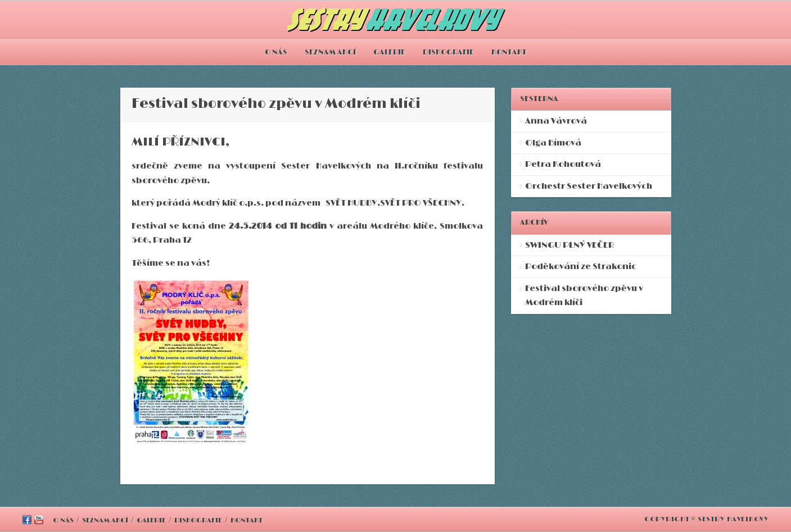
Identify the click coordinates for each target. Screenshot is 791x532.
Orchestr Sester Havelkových (589, 186)
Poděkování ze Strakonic (581, 267)
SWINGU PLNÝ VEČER (569, 245)
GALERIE (389, 52)
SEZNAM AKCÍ (330, 52)
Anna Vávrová (556, 121)
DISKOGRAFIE (448, 52)
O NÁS (276, 52)
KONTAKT (509, 52)
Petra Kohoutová (563, 164)
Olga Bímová (553, 143)
